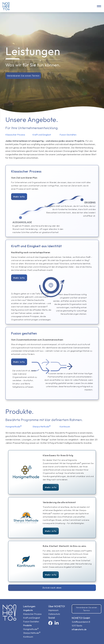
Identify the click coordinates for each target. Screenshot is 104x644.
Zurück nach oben (52, 588)
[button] (99, 6)
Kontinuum (28, 637)
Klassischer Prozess (32, 614)
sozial (52, 618)
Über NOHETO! (57, 606)
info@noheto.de (79, 629)
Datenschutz (54, 614)
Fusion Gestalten (31, 622)
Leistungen (29, 606)
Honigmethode (31, 629)
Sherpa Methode (32, 633)
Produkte (27, 625)
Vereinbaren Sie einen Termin (23, 76)
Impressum (53, 610)
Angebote (28, 610)
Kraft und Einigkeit (32, 618)
